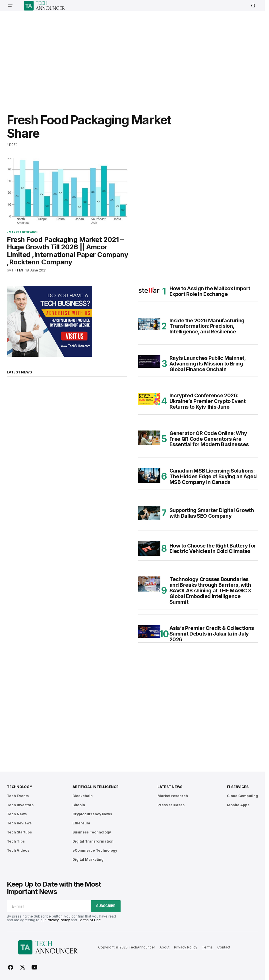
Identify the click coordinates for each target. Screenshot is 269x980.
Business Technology (92, 832)
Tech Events (18, 796)
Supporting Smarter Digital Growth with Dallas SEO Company (212, 513)
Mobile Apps (238, 805)
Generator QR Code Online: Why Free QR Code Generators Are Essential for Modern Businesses (209, 439)
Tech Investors (20, 805)
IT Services (238, 787)
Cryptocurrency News (92, 814)
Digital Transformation (93, 841)
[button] (10, 6)
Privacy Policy (58, 920)
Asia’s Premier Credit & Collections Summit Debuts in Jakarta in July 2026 (212, 634)
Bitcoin (79, 805)
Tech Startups (19, 832)
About (164, 947)
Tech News (17, 814)
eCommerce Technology (95, 850)
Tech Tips (16, 841)
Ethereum (81, 823)
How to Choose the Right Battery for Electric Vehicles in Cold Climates (213, 548)
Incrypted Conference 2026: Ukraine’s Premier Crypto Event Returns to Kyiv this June (208, 401)
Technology (19, 787)
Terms (207, 947)
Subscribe (106, 906)
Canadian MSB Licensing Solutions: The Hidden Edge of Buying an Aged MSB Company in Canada (213, 476)
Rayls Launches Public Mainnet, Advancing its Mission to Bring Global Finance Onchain (208, 364)
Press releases (171, 805)
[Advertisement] (138, 58)
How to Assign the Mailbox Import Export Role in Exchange (210, 291)
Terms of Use (89, 920)
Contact (224, 947)
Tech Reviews (19, 823)
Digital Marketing (88, 859)
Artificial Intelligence (95, 787)
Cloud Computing (242, 796)
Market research (24, 232)
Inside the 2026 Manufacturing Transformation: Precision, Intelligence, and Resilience (207, 326)
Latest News (170, 787)
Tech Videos (18, 850)
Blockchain (83, 796)
